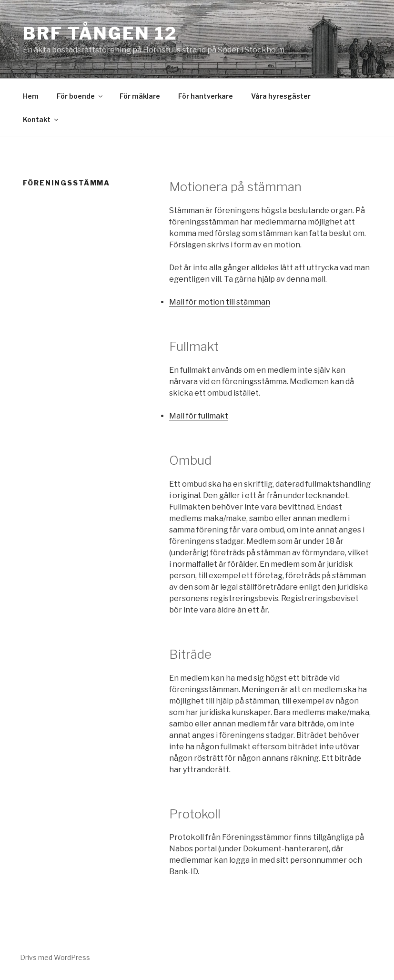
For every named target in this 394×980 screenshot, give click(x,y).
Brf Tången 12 (100, 33)
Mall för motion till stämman (220, 302)
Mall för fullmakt (199, 416)
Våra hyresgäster (281, 96)
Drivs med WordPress (55, 957)
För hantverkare (206, 96)
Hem (31, 96)
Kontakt (41, 119)
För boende (80, 96)
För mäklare (140, 96)
